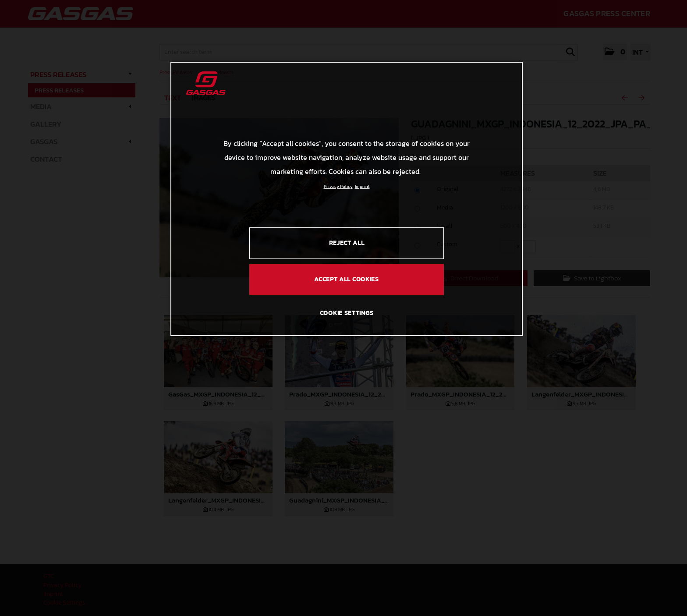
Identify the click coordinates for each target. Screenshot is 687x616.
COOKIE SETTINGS (347, 313)
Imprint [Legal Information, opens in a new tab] (362, 186)
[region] (347, 199)
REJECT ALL (347, 243)
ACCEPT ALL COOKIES (347, 279)
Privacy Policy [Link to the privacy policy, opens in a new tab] (338, 186)
